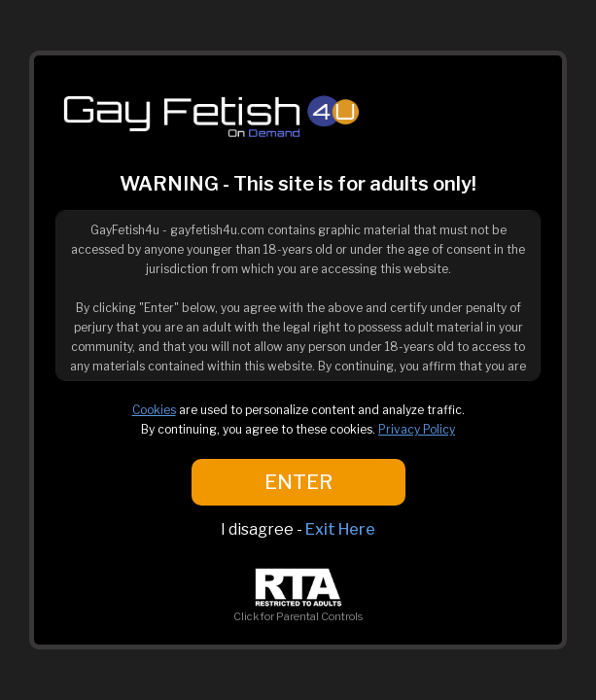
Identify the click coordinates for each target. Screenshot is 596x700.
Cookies (154, 410)
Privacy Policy (417, 429)
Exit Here (340, 529)
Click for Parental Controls (298, 610)
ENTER (298, 482)
